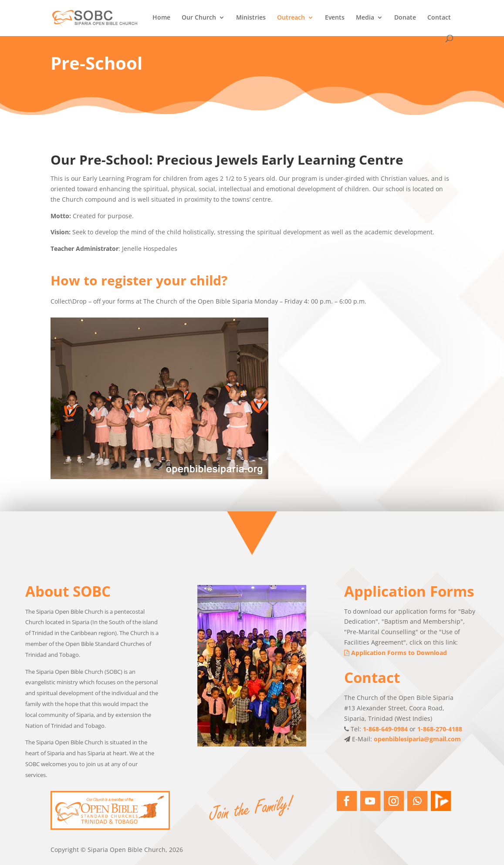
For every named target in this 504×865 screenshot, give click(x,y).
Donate (405, 18)
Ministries (251, 18)
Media (365, 18)
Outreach (291, 18)
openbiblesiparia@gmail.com (417, 751)
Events (335, 18)
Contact (439, 18)
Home (161, 18)
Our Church (199, 18)
